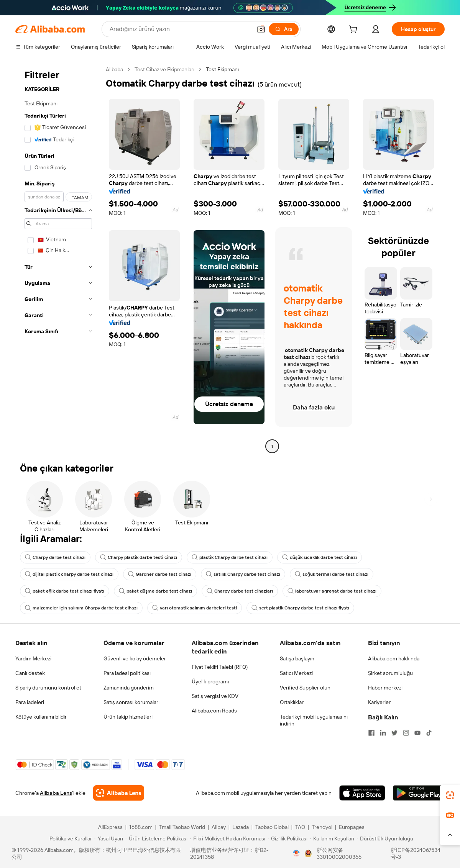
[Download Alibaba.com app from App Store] (362, 793)
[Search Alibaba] (180, 29)
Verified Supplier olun (305, 688)
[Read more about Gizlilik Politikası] (287, 839)
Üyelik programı (210, 681)
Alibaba (114, 69)
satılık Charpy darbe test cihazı (243, 574)
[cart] (355, 30)
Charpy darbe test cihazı (55, 557)
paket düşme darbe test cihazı (155, 591)
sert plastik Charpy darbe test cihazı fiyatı (300, 608)
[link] (450, 795)
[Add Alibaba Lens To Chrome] (119, 793)
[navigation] (58, 259)
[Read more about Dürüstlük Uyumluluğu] (385, 839)
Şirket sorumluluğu (390, 673)
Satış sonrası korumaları (131, 702)
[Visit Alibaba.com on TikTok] (429, 733)
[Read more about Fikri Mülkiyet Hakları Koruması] (228, 839)
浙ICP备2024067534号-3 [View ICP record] (416, 853)
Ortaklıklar (292, 702)
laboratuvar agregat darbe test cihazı (332, 591)
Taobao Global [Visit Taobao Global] (272, 827)
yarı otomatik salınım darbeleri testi (195, 608)
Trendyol (322, 827)
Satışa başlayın (297, 658)
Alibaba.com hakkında (394, 658)
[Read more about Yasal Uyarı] (109, 839)
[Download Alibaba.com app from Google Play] (419, 793)
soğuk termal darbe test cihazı (332, 574)
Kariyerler (379, 702)
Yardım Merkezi (33, 658)
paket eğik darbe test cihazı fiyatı (65, 591)
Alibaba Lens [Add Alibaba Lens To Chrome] (56, 793)
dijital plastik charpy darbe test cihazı (69, 574)
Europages (352, 827)
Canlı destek (30, 673)
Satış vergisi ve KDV (215, 696)
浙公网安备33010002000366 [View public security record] (339, 853)
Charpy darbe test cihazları (240, 591)
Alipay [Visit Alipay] (219, 827)
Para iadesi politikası (127, 673)
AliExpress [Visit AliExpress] (110, 827)
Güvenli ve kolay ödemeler (135, 658)
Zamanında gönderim (129, 688)
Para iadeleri (30, 702)
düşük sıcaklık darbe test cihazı (320, 557)
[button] (261, 29)
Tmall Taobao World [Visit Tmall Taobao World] (182, 827)
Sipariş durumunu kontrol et (48, 688)
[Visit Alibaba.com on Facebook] (371, 733)
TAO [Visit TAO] (300, 827)
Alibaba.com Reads (214, 711)
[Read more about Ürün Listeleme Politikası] (156, 839)
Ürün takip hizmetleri (128, 717)
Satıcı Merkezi (296, 673)
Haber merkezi (385, 688)
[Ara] (284, 29)
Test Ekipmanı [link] (222, 69)
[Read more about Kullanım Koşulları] (332, 839)
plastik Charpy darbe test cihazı (230, 557)
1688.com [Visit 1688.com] (141, 827)
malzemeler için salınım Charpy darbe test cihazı (81, 608)
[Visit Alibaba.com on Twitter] (394, 733)
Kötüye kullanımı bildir (41, 717)
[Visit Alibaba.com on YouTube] (417, 733)
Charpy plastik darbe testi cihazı (139, 557)
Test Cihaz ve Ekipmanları (164, 69)
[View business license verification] (296, 853)
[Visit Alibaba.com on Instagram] (406, 733)
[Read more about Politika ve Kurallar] (70, 839)
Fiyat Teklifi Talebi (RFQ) (220, 667)
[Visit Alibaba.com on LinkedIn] (383, 733)
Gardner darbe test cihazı (160, 574)
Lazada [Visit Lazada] (241, 827)
